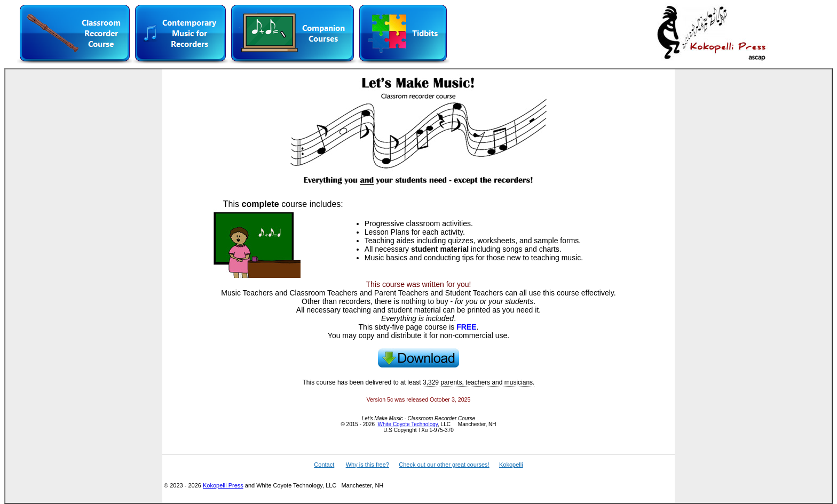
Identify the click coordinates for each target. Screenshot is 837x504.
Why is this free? (368, 465)
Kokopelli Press (223, 485)
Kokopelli (511, 465)
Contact (324, 465)
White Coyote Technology (408, 424)
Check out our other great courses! (444, 465)
